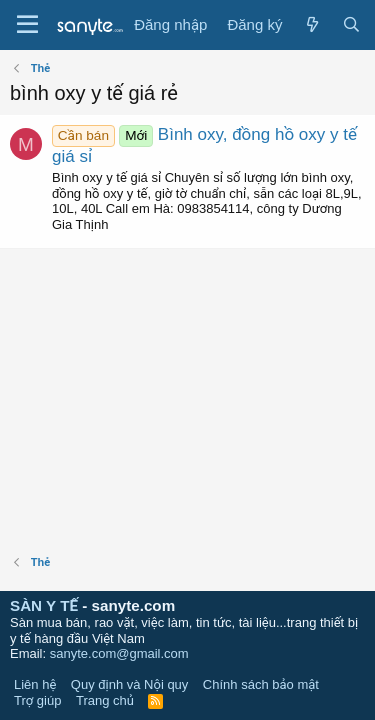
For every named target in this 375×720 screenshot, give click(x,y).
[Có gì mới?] (311, 25)
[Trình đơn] (27, 25)
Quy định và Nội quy (130, 684)
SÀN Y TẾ (44, 605)
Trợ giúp (37, 700)
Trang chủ (105, 700)
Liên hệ (35, 684)
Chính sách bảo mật (261, 684)
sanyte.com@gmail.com (119, 653)
